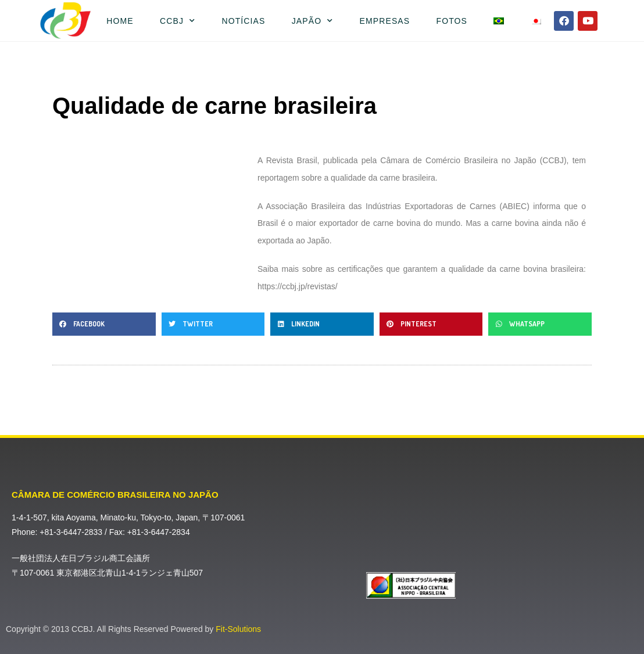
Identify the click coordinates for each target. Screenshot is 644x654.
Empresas (385, 21)
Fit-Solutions (238, 629)
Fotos (452, 21)
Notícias (243, 21)
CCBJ (178, 21)
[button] (104, 324)
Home (120, 21)
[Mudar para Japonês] (536, 21)
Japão (313, 21)
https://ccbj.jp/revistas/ (298, 286)
